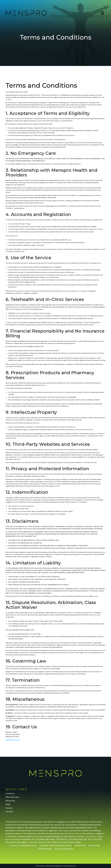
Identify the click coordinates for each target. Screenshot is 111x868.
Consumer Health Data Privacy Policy (55, 845)
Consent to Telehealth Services (23, 845)
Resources (10, 801)
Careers (9, 808)
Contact (9, 812)
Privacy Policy (94, 845)
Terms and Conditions (64, 849)
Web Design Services (69, 866)
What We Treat (12, 797)
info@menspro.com (13, 740)
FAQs (8, 804)
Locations (10, 793)
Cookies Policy (80, 845)
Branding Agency (57, 866)
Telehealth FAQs (45, 849)
